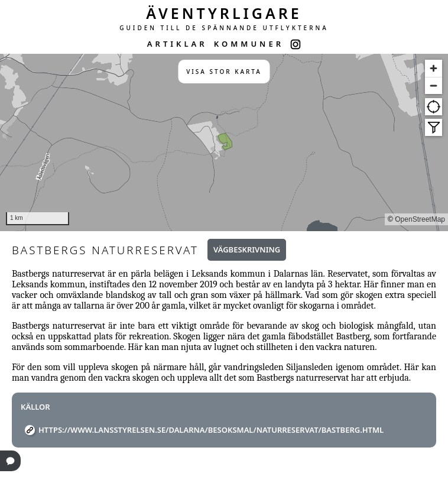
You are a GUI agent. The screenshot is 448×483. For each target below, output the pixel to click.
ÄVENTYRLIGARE (224, 13)
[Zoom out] (434, 85)
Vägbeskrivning (247, 249)
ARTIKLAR (177, 44)
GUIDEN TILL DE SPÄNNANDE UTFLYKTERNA (224, 28)
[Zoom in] (434, 68)
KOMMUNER (249, 44)
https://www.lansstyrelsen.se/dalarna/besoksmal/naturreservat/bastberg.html (211, 430)
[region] (224, 142)
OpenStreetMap (420, 219)
